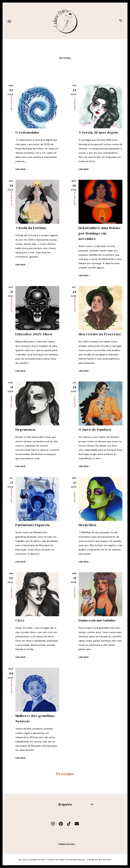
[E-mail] (77, 824)
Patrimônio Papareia (32, 525)
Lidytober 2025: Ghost (34, 334)
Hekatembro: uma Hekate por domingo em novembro (100, 233)
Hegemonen (25, 430)
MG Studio (105, 860)
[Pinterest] (61, 824)
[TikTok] (69, 824)
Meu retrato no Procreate (100, 334)
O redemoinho (27, 132)
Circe (20, 620)
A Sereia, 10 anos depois (99, 132)
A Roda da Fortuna (31, 228)
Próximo (65, 774)
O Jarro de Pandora (95, 430)
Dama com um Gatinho (97, 620)
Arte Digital (12, 103)
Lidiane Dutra (37, 860)
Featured (12, 402)
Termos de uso (66, 844)
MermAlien (87, 525)
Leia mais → (22, 169)
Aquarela (75, 104)
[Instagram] (53, 824)
